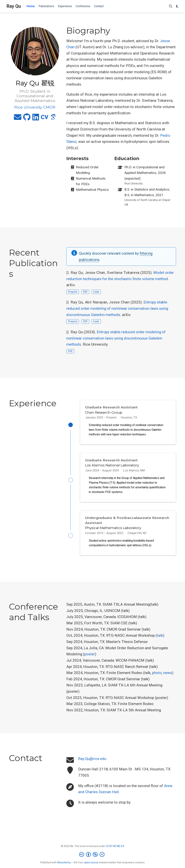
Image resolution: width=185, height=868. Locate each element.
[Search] (171, 6)
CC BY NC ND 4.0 (115, 849)
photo (157, 676)
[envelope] (18, 119)
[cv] (45, 119)
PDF (85, 292)
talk (160, 639)
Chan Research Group (104, 412)
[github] (27, 119)
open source (91, 866)
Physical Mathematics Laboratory (113, 530)
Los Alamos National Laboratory (112, 466)
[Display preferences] (177, 6)
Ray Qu (14, 6)
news (168, 676)
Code (96, 292)
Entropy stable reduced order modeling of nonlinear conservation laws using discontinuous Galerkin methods (117, 308)
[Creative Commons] (92, 858)
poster (90, 658)
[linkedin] (36, 119)
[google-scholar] (53, 119)
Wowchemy (64, 866)
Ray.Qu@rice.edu (92, 762)
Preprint (73, 292)
